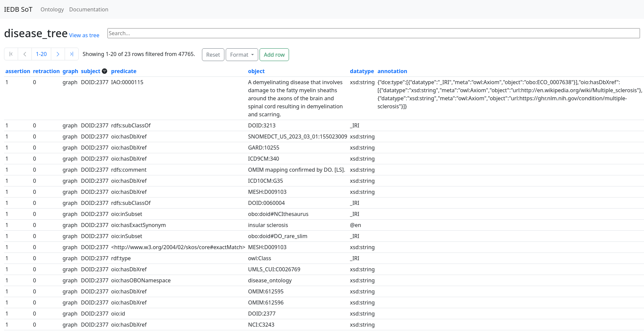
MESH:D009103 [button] (267, 192)
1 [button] (7, 82)
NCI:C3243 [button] (261, 325)
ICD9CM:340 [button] (264, 159)
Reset (213, 55)
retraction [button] (46, 71)
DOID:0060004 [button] (267, 203)
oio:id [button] (118, 314)
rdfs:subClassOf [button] (131, 125)
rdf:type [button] (121, 258)
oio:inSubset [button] (127, 214)
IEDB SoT (18, 9)
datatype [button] (362, 71)
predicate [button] (124, 71)
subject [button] (91, 71)
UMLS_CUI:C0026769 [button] (274, 269)
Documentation (89, 9)
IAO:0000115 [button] (127, 82)
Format (240, 55)
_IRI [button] (355, 125)
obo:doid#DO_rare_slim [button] (278, 236)
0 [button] (34, 82)
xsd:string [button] (362, 82)
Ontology (52, 9)
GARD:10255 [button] (264, 148)
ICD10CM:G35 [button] (266, 181)
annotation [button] (392, 71)
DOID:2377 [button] (95, 82)
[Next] (58, 54)
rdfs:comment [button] (129, 170)
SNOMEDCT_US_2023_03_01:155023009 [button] (298, 136)
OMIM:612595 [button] (266, 291)
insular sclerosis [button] (268, 225)
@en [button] (355, 225)
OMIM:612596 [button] (266, 302)
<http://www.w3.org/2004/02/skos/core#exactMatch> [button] (178, 247)
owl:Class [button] (260, 258)
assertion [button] (18, 71)
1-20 (41, 54)
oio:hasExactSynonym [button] (139, 225)
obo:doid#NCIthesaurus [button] (278, 214)
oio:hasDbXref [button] (129, 136)
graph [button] (70, 71)
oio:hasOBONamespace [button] (141, 280)
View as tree (84, 35)
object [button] (257, 71)
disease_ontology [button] (270, 280)
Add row (274, 55)
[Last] (72, 54)
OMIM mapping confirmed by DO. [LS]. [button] (297, 170)
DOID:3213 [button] (262, 125)
